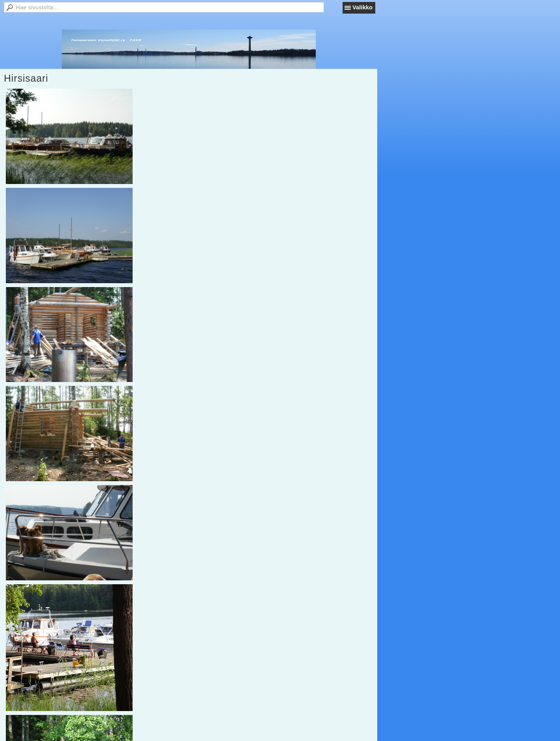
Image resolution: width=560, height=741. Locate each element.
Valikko (362, 7)
